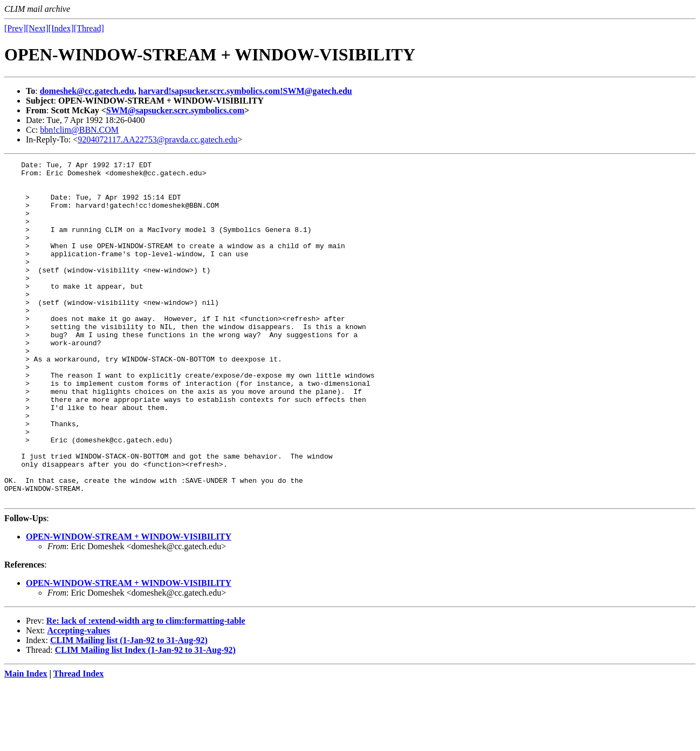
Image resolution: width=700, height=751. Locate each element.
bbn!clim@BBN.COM (79, 130)
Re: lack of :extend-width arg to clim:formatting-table (146, 689)
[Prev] (15, 28)
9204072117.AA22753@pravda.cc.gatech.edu (157, 139)
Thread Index (79, 742)
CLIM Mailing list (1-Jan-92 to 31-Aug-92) (129, 708)
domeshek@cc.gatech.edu (87, 91)
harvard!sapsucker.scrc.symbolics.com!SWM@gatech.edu (245, 91)
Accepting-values (79, 698)
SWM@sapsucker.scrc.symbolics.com (175, 110)
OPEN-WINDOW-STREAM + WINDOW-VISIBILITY (129, 605)
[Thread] (89, 28)
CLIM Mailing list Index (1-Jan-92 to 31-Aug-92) (145, 718)
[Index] (61, 28)
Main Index (26, 742)
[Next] (37, 28)
